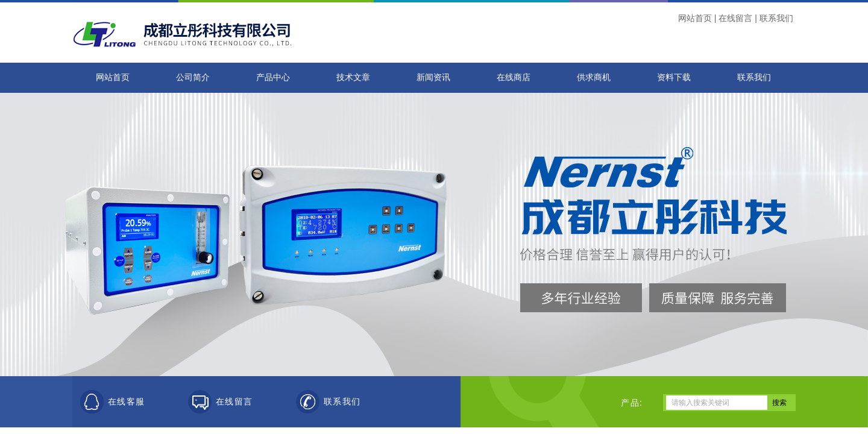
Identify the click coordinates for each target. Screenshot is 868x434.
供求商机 (594, 77)
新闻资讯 (433, 77)
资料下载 (674, 77)
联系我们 (776, 18)
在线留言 (735, 18)
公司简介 (193, 77)
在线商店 (514, 77)
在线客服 (127, 402)
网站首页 (695, 18)
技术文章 (353, 77)
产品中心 (273, 77)
